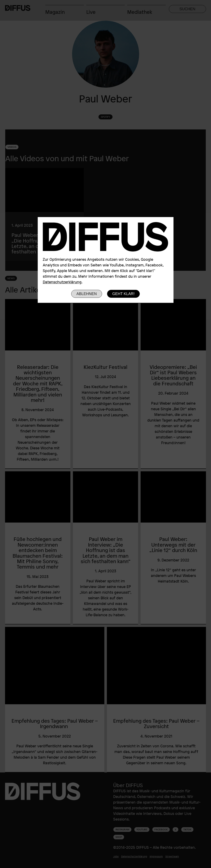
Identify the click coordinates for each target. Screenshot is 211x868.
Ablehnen (87, 294)
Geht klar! (124, 294)
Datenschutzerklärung (62, 282)
